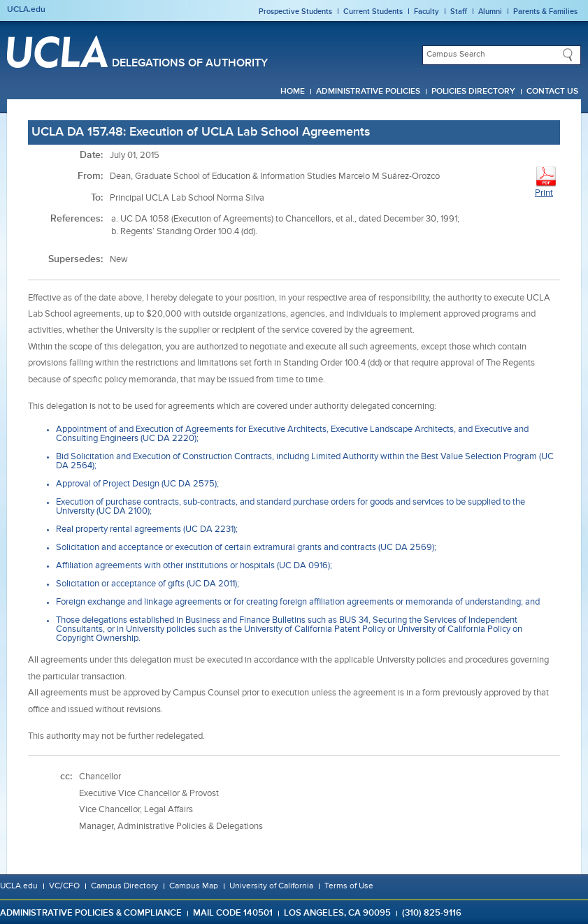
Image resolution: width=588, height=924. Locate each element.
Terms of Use (349, 886)
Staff (459, 12)
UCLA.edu (26, 10)
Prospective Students (295, 12)
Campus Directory (124, 886)
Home (293, 92)
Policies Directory (473, 92)
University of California (271, 886)
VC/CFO (64, 886)
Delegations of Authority (190, 64)
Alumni (490, 12)
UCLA (57, 52)
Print (546, 181)
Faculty (426, 12)
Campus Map (194, 886)
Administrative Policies (368, 92)
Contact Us (552, 92)
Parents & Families (545, 12)
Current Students (373, 12)
